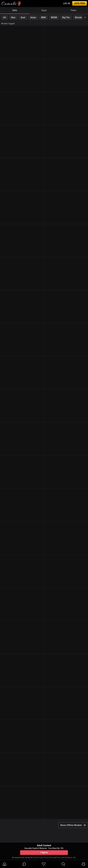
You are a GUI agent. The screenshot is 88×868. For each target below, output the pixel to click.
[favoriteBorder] (44, 864)
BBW (44, 17)
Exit (75, 858)
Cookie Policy (38, 858)
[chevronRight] (85, 17)
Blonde (79, 17)
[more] (84, 864)
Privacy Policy (48, 858)
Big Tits (66, 17)
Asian (33, 17)
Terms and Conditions (65, 858)
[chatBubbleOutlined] (24, 864)
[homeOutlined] (4, 864)
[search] (63, 864)
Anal (23, 17)
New (13, 17)
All (4, 17)
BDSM (54, 17)
